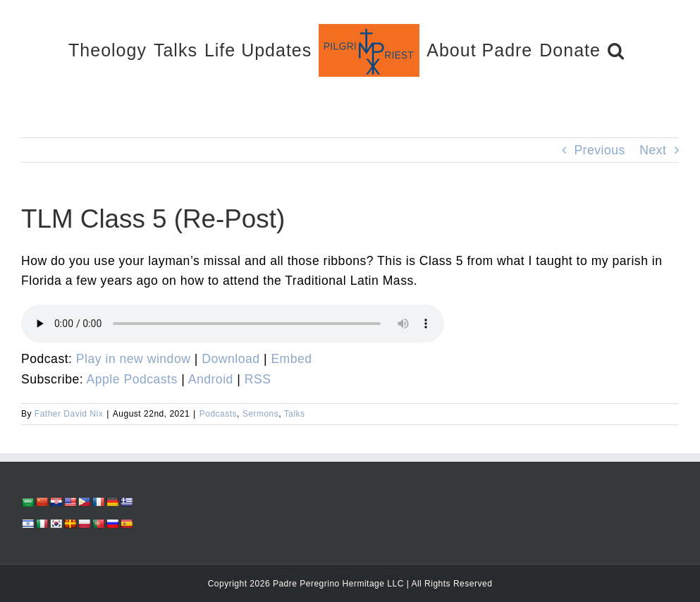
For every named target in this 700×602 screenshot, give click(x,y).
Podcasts (218, 414)
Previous (599, 150)
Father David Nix (69, 414)
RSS (258, 379)
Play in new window (134, 359)
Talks (295, 414)
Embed (291, 359)
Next (653, 150)
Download (231, 359)
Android (211, 379)
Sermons (261, 414)
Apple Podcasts (132, 379)
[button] (616, 50)
